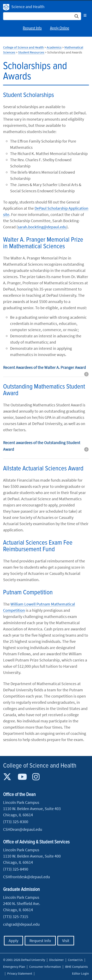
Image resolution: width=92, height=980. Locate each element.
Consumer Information (45, 967)
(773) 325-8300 (16, 822)
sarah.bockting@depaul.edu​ (42, 227)
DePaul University (6, 7)
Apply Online (60, 28)
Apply (13, 941)
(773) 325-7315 (16, 916)
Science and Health (28, 7)
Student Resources (31, 52)
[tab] (46, 370)
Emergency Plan (14, 967)
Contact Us (75, 960)
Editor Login (80, 973)
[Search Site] (42, 16)
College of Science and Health (23, 47)
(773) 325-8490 (16, 869)
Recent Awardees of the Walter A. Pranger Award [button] (44, 367)
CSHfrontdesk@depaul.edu (27, 877)
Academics (54, 47)
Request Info (32, 28)
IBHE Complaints (76, 967)
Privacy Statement (20, 973)
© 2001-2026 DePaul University (24, 960)
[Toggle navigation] (85, 15)
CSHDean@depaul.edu (23, 829)
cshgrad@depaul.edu (21, 924)
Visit (66, 941)
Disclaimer (56, 960)
